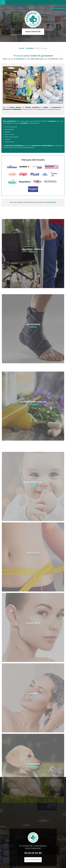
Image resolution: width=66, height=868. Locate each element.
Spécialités (30, 48)
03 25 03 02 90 (59, 8)
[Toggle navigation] (3, 2)
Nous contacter (33, 32)
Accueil (21, 48)
